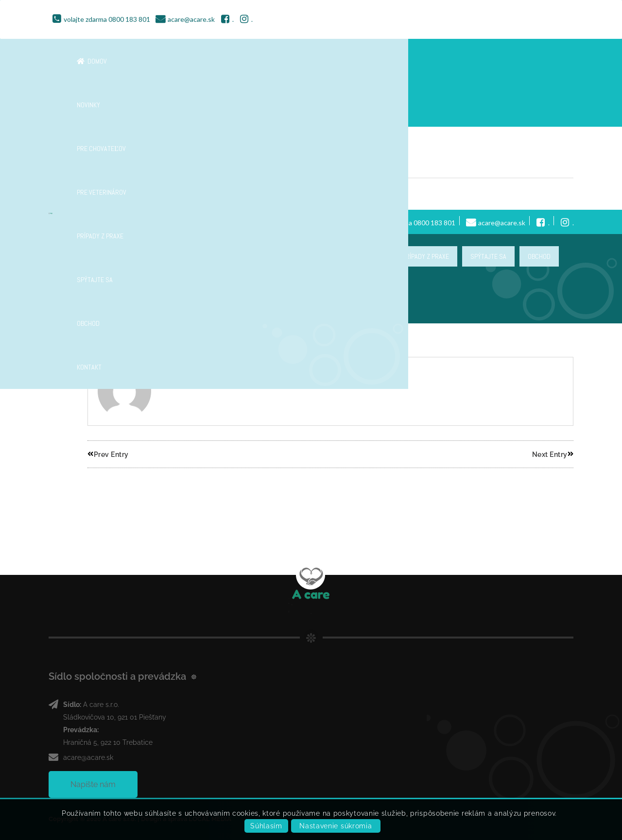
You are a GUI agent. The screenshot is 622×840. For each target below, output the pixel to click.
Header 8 (112, 163)
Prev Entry (108, 454)
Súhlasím (266, 826)
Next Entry (553, 454)
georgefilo (113, 194)
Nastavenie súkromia (336, 826)
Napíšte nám (93, 784)
